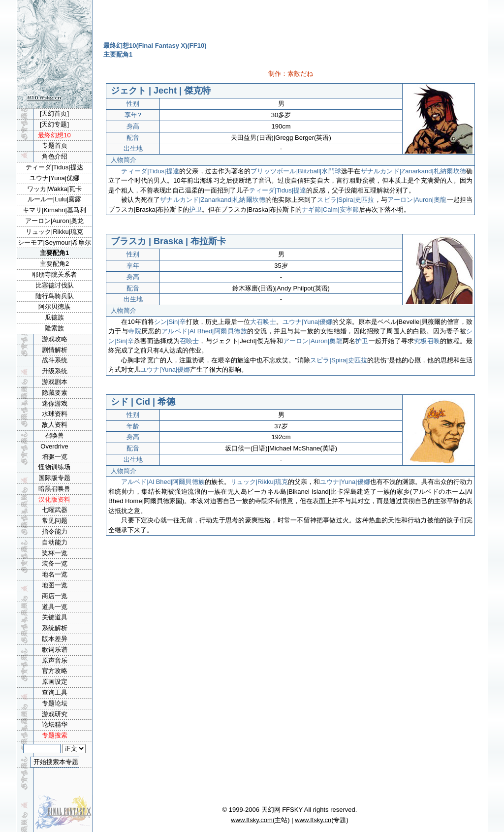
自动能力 (55, 542)
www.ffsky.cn (313, 820)
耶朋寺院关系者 (54, 274)
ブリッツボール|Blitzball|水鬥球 (296, 171)
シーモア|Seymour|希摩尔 (55, 242)
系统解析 (55, 628)
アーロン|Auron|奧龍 (417, 200)
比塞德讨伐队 (55, 285)
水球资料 (55, 414)
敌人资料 (55, 425)
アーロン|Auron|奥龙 (54, 221)
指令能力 (55, 531)
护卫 (195, 209)
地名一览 (55, 574)
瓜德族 (54, 317)
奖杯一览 (55, 553)
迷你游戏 (55, 403)
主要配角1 (54, 253)
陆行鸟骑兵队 (55, 296)
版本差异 (55, 639)
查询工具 (55, 692)
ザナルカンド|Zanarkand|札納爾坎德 (413, 171)
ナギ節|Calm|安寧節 (330, 209)
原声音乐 (55, 660)
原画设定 (55, 682)
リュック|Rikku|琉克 (259, 482)
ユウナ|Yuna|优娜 (54, 178)
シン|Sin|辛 (170, 322)
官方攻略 (55, 671)
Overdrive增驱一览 (54, 451)
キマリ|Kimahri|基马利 (54, 210)
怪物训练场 (54, 467)
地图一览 (55, 585)
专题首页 (55, 145)
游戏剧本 (55, 382)
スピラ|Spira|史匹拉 (346, 200)
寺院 (135, 331)
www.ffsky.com (252, 820)
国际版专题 (54, 478)
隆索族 (54, 328)
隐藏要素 (55, 393)
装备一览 (55, 563)
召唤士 (189, 341)
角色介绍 (55, 156)
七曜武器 (55, 510)
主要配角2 (54, 264)
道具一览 (55, 607)
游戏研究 (55, 714)
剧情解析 (55, 350)
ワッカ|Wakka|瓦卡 (54, 189)
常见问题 (55, 521)
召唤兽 (54, 435)
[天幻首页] (54, 113)
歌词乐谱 (55, 650)
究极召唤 (427, 341)
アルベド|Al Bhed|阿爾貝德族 (205, 331)
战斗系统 (55, 360)
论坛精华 (55, 724)
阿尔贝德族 (54, 306)
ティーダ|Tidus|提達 (150, 171)
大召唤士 (263, 322)
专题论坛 (55, 703)
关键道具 (55, 617)
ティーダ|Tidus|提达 (54, 167)
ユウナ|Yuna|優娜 (308, 322)
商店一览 (55, 596)
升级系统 (55, 371)
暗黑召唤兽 (54, 489)
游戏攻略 (55, 339)
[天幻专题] (54, 124)
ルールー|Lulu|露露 (54, 199)
